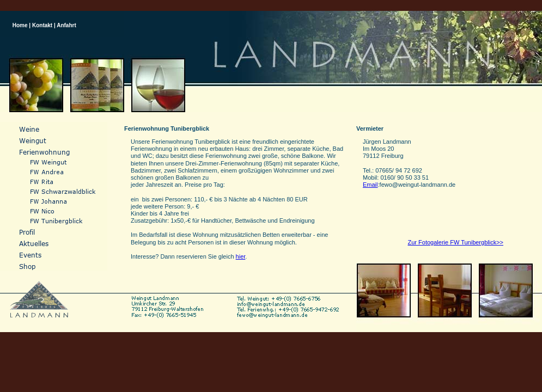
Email (370, 185)
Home (20, 25)
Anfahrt (66, 25)
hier (241, 256)
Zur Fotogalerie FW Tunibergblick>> (456, 242)
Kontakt (42, 25)
